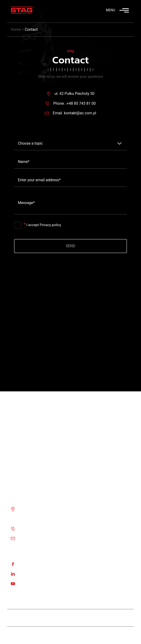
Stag (77, 635)
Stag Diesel (53, 618)
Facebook (27, 564)
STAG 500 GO (114, 618)
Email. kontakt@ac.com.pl (74, 113)
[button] (111, 11)
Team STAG (26, 618)
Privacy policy (50, 225)
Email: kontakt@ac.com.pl (40, 538)
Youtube (26, 583)
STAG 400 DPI (83, 618)
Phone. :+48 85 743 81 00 (74, 103)
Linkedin (26, 574)
